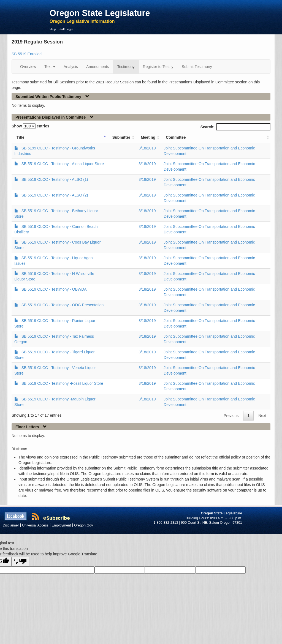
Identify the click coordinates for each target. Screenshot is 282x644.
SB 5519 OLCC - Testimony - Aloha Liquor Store (63, 164)
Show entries (30, 126)
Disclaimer (11, 525)
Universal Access (35, 525)
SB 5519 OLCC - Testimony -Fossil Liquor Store (62, 383)
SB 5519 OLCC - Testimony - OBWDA (54, 289)
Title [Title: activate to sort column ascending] (21, 137)
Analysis (71, 67)
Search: (235, 127)
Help (53, 29)
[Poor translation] (20, 562)
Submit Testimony (197, 67)
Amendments (97, 67)
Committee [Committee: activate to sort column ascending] (176, 137)
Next (262, 416)
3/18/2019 (147, 148)
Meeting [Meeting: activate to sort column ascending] (148, 137)
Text (50, 67)
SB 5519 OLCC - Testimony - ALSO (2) (55, 195)
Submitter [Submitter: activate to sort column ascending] (121, 137)
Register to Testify (158, 67)
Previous (231, 416)
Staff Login (66, 29)
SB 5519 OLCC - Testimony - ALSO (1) (55, 179)
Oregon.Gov (84, 525)
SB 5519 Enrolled (27, 54)
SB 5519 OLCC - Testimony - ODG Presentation (63, 305)
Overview (28, 67)
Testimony (126, 67)
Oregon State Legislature (100, 13)
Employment (61, 525)
